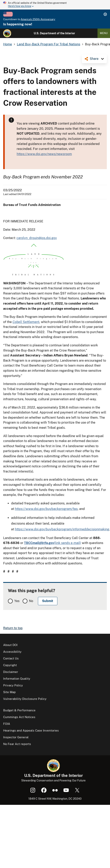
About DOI (10, 645)
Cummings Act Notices (19, 717)
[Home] (7, 33)
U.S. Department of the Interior (54, 33)
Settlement (26, 322)
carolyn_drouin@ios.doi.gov (37, 238)
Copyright (10, 665)
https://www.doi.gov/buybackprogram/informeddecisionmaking (62, 529)
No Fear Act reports (17, 744)
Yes (17, 601)
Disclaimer (11, 672)
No (31, 601)
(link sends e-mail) (53, 543)
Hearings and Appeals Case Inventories (31, 730)
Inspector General (16, 737)
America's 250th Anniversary (38, 19)
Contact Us (11, 658)
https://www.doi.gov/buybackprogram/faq (46, 509)
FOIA (7, 724)
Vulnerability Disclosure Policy (25, 699)
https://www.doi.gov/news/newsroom (44, 154)
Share (94, 59)
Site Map (9, 692)
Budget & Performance (19, 710)
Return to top (13, 628)
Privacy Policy (13, 685)
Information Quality (17, 679)
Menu (104, 33)
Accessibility (12, 652)
